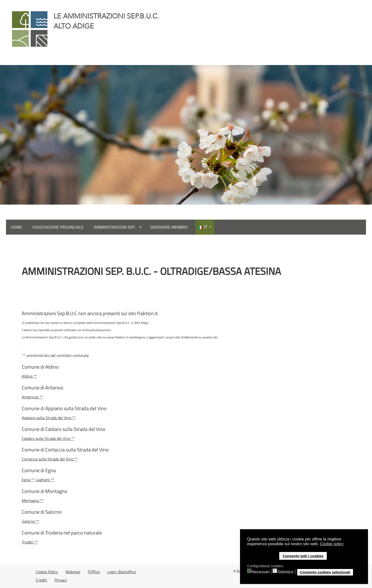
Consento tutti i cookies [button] (303, 556)
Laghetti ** (45, 480)
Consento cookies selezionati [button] (325, 572)
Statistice (285, 572)
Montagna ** (33, 500)
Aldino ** (29, 376)
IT (203, 227)
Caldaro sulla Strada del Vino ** (48, 438)
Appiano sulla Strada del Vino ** (49, 418)
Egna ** (28, 480)
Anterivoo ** (32, 397)
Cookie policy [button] (332, 544)
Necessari (261, 572)
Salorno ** (30, 521)
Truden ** (30, 542)
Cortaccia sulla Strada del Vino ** (50, 459)
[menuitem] (17, 227)
